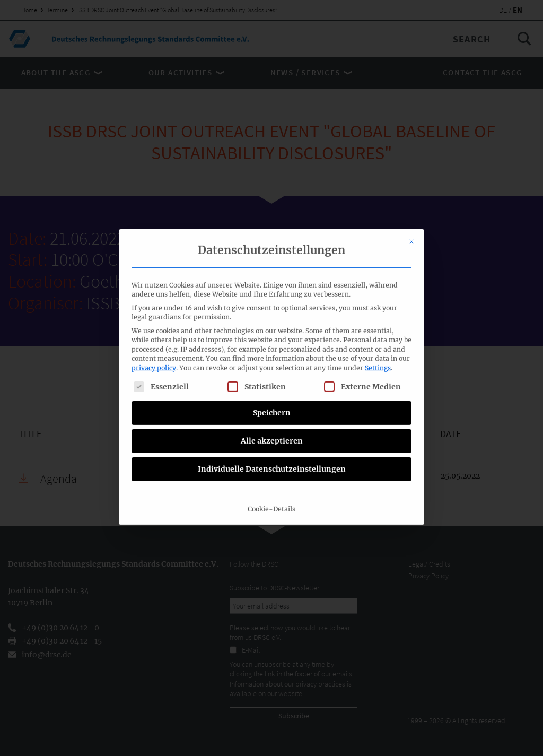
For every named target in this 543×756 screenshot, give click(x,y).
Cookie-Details (271, 376)
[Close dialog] (411, 109)
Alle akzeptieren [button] (272, 308)
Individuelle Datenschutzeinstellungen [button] (272, 336)
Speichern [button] (272, 280)
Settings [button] (378, 235)
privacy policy (154, 235)
